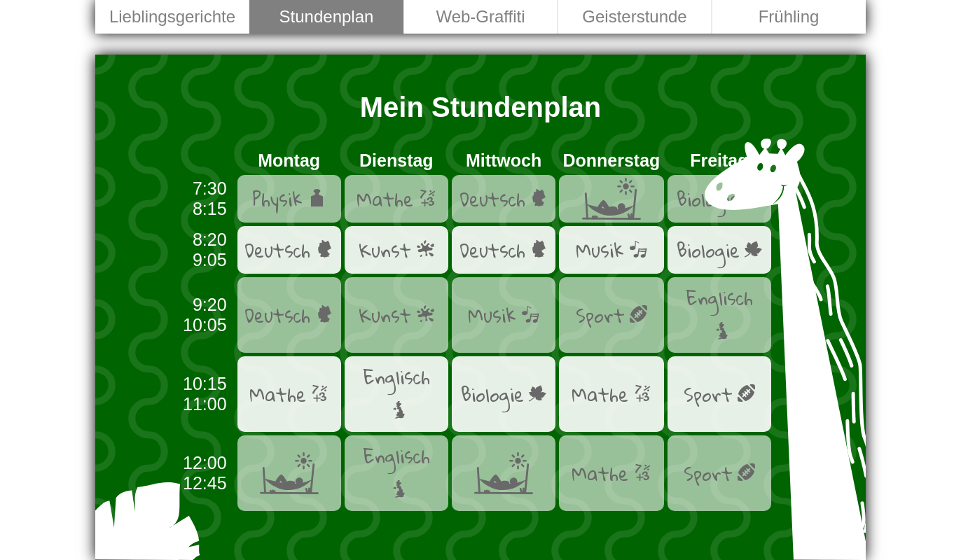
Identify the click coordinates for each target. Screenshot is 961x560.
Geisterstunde (634, 16)
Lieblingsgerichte (172, 16)
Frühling (789, 16)
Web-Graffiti (480, 16)
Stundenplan (327, 16)
